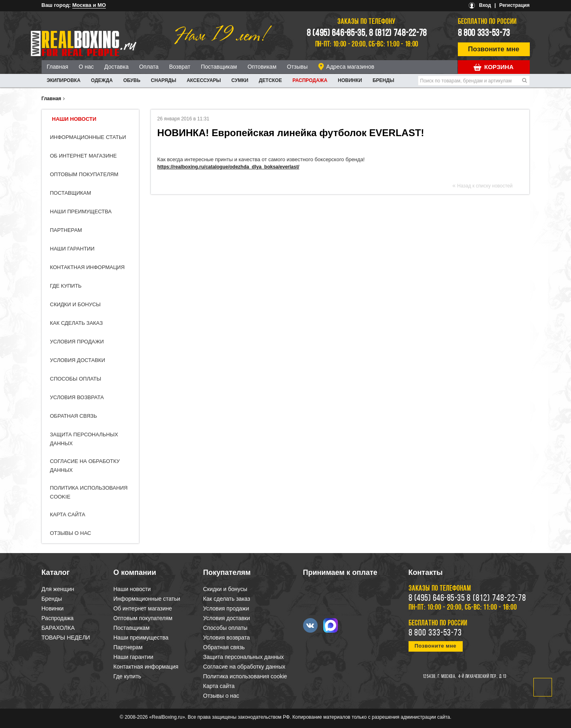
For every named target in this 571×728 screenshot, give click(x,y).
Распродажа (310, 80)
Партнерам (66, 230)
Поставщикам (219, 67)
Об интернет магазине (83, 156)
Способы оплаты (76, 379)
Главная (58, 67)
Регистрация (514, 5)
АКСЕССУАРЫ (204, 80)
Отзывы (297, 67)
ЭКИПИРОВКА (64, 80)
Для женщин (58, 589)
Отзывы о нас (71, 533)
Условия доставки (78, 360)
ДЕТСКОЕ (271, 80)
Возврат (180, 67)
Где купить (66, 286)
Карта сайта (68, 514)
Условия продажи (77, 342)
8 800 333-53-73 (484, 34)
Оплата (149, 67)
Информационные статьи (88, 137)
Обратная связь (74, 416)
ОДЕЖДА (102, 80)
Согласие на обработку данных (244, 667)
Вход (485, 5)
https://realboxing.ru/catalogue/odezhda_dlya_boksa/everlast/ (228, 167)
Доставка (116, 67)
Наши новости (74, 119)
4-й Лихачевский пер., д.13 (483, 677)
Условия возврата (77, 397)
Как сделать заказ (77, 323)
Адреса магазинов (350, 67)
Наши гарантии (72, 249)
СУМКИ (240, 80)
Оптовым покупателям (84, 174)
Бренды (383, 80)
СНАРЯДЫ (163, 80)
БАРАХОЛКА (58, 628)
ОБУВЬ (132, 80)
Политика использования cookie (245, 676)
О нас (86, 67)
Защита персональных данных (244, 657)
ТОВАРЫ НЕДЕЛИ (66, 638)
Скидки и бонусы (76, 304)
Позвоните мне (494, 49)
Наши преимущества (81, 211)
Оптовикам (262, 67)
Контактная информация (87, 267)
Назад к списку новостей (485, 186)
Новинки (350, 80)
